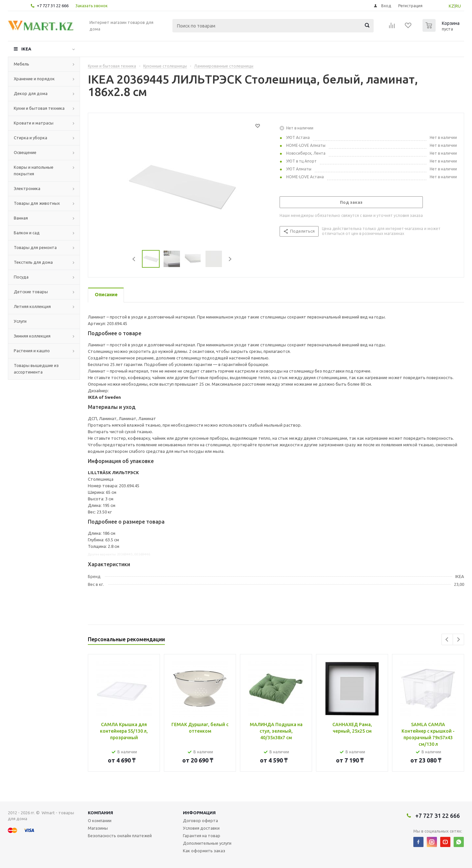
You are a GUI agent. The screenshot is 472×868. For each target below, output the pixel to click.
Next (230, 259)
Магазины (98, 828)
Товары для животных (37, 203)
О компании (100, 820)
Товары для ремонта (35, 247)
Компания (100, 813)
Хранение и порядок (34, 79)
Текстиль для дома (33, 262)
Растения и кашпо (32, 351)
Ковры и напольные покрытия (34, 170)
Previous (134, 259)
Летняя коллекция (32, 306)
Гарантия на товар (202, 836)
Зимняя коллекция (32, 336)
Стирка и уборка (30, 138)
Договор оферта (200, 820)
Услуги (20, 321)
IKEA (26, 49)
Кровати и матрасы (34, 123)
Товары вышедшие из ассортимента (36, 369)
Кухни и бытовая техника (39, 108)
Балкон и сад (27, 233)
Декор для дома (31, 93)
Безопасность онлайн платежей (120, 836)
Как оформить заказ (204, 851)
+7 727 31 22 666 (53, 6)
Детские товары (31, 292)
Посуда (21, 277)
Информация (199, 813)
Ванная (21, 218)
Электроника (27, 188)
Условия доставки (201, 828)
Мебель (21, 64)
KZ (452, 6)
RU (458, 6)
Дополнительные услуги (207, 843)
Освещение (25, 152)
